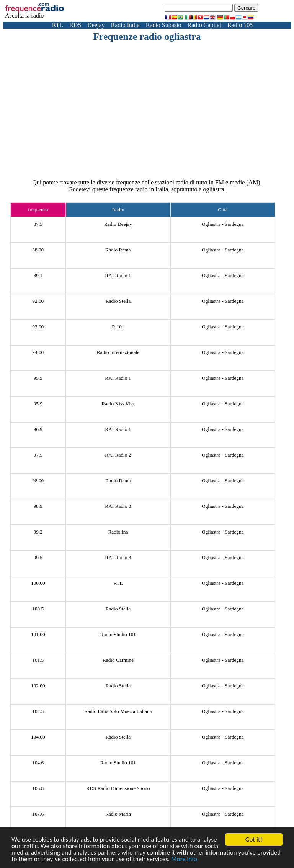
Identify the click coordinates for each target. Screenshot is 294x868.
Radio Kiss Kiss (118, 404)
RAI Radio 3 (118, 506)
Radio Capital (204, 25)
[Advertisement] (163, 100)
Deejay (96, 25)
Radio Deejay (118, 224)
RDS (75, 25)
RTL (58, 25)
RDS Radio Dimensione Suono (118, 788)
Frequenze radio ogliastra (147, 37)
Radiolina (118, 532)
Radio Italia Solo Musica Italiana (118, 711)
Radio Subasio (164, 25)
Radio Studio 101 (118, 634)
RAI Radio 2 (118, 455)
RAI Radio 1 (118, 275)
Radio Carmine (118, 660)
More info (184, 859)
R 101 (118, 327)
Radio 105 (240, 25)
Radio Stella (118, 301)
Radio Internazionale (118, 352)
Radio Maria (118, 814)
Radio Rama (118, 250)
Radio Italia (125, 25)
